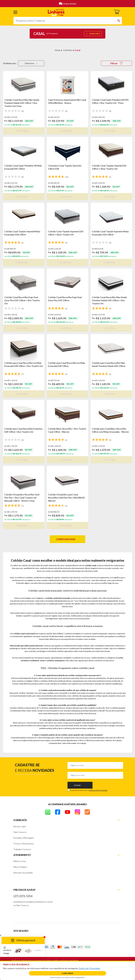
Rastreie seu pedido (23, 873)
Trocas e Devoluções (24, 844)
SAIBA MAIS (93, 34)
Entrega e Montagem (24, 838)
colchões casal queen (55, 660)
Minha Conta (20, 861)
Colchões (68, 50)
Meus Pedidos (20, 867)
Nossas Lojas (20, 826)
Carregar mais (66, 539)
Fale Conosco (20, 832)
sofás (42, 660)
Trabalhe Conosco (22, 849)
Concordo (67, 973)
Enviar (77, 785)
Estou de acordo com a (89, 790)
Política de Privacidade (98, 790)
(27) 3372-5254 (23, 896)
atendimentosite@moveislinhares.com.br (33, 902)
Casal (77, 50)
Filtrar (116, 63)
